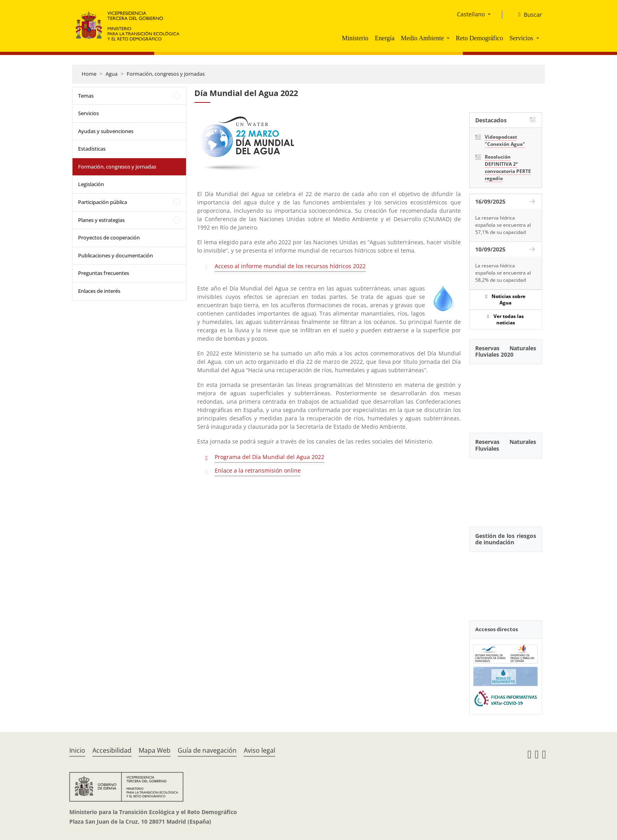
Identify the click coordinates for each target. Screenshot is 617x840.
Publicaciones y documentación (116, 255)
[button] (449, 38)
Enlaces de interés (99, 291)
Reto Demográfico (479, 38)
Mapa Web (155, 750)
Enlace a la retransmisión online (258, 470)
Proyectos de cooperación (109, 237)
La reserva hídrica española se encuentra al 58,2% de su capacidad (503, 273)
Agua (112, 74)
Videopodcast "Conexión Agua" (505, 140)
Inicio (77, 750)
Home (89, 74)
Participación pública (103, 202)
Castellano (471, 14)
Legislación (91, 184)
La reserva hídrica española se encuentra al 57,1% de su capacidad (503, 225)
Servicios (521, 38)
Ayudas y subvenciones (106, 131)
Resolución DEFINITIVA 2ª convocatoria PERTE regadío (508, 168)
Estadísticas (92, 149)
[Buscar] (527, 15)
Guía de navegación (207, 750)
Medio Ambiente (422, 38)
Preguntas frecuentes (104, 273)
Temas (86, 96)
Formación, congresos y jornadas (166, 74)
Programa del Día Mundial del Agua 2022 (269, 457)
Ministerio (355, 38)
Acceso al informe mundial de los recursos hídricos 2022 (290, 266)
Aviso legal (260, 750)
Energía (385, 38)
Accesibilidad (112, 750)
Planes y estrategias (101, 220)
